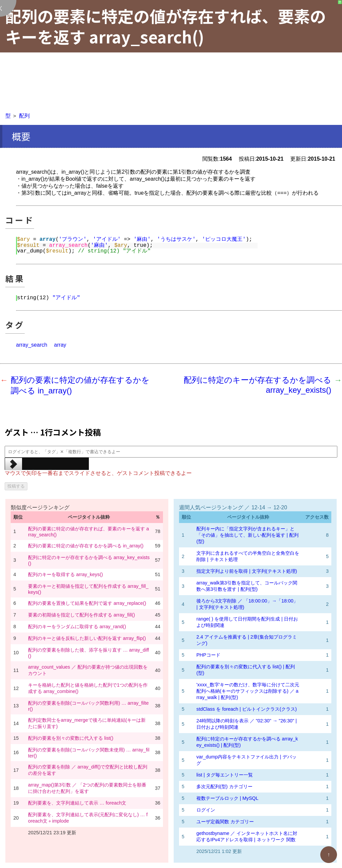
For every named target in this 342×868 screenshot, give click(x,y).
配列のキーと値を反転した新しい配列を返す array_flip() (87, 638)
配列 (24, 116)
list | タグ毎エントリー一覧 (225, 775)
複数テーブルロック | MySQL (227, 798)
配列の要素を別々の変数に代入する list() (71, 738)
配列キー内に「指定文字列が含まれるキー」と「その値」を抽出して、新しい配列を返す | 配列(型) (247, 535)
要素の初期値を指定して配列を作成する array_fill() (81, 615)
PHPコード (208, 655)
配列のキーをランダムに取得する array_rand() (77, 627)
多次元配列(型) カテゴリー (224, 787)
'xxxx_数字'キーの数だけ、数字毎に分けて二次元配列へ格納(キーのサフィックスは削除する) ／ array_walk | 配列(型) (248, 691)
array (60, 345)
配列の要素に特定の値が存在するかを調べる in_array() (86, 546)
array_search (32, 345)
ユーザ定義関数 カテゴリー (225, 822)
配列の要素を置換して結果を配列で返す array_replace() (87, 603)
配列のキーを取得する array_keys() (65, 574)
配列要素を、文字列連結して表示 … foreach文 (77, 803)
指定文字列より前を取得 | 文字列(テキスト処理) (247, 571)
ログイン (206, 810)
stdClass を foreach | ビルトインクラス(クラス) (247, 709)
